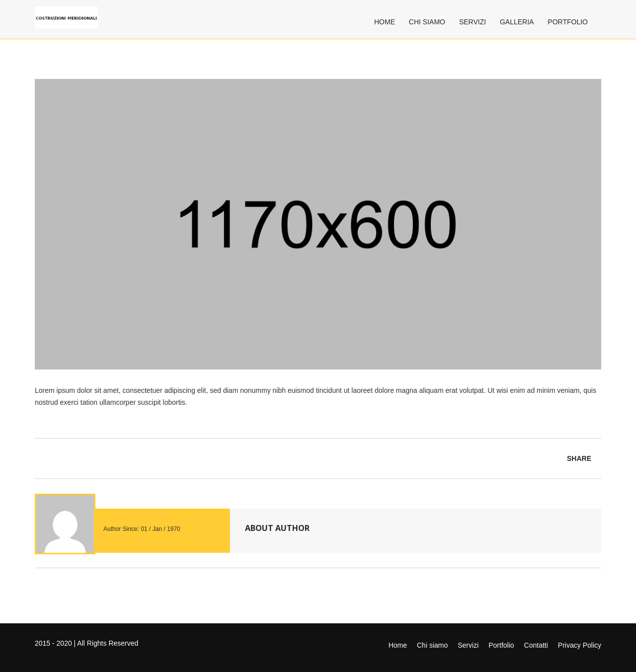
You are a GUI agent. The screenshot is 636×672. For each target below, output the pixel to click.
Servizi (473, 22)
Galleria (517, 22)
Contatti (536, 645)
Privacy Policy (580, 645)
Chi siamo (427, 22)
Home (385, 22)
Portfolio (568, 22)
